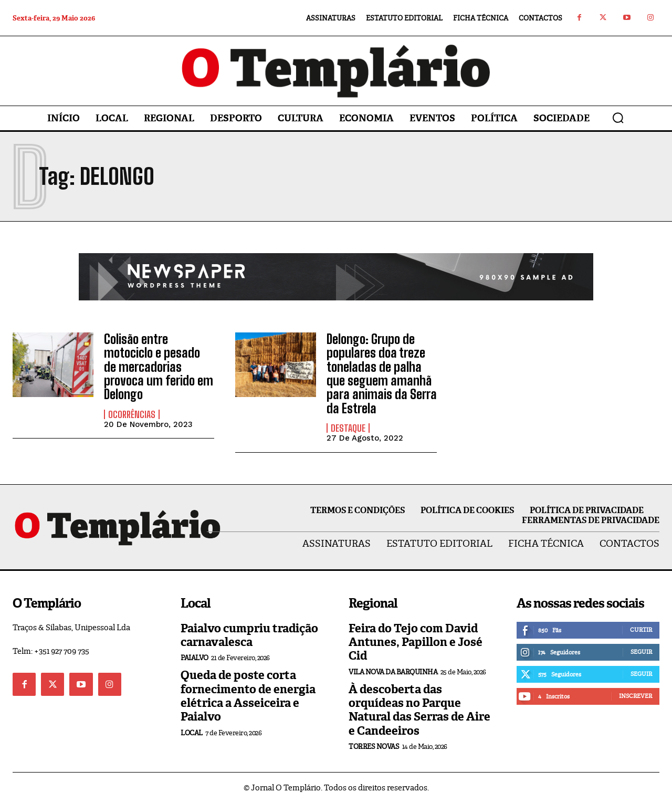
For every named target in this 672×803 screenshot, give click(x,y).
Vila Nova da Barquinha (393, 672)
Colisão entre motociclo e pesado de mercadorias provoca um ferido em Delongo (159, 367)
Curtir (641, 630)
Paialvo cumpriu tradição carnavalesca (249, 635)
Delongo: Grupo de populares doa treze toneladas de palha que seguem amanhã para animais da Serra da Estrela (382, 374)
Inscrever (636, 696)
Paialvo (195, 658)
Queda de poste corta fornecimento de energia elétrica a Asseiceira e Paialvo (248, 696)
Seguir (641, 652)
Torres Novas (374, 747)
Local (192, 733)
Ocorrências (132, 414)
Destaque (348, 428)
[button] (618, 118)
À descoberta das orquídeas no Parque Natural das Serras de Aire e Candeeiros (419, 710)
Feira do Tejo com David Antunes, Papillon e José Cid (416, 642)
